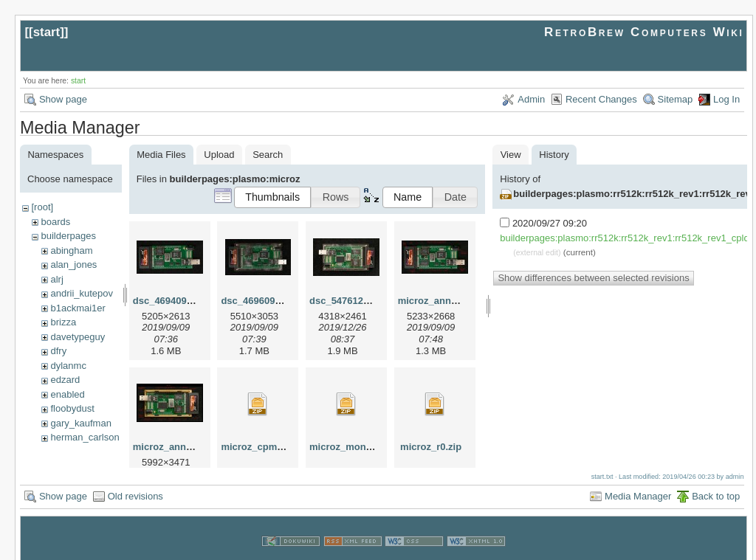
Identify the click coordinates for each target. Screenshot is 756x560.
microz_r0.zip (431, 447)
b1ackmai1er (78, 308)
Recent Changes (601, 99)
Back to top (716, 480)
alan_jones (73, 265)
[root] (42, 207)
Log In (726, 99)
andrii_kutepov (82, 293)
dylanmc (68, 366)
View (511, 155)
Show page (63, 99)
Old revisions (135, 480)
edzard (65, 380)
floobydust (72, 408)
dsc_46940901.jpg (174, 301)
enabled (67, 394)
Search (268, 155)
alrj (56, 279)
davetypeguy (78, 337)
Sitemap (676, 99)
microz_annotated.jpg (447, 301)
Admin (531, 99)
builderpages (68, 236)
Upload (219, 155)
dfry (58, 351)
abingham (71, 250)
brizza (63, 322)
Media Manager (638, 480)
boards (55, 222)
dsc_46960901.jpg (262, 301)
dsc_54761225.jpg (350, 301)
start (47, 32)
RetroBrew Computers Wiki (644, 32)
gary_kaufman (80, 423)
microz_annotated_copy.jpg (196, 447)
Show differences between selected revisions (593, 278)
